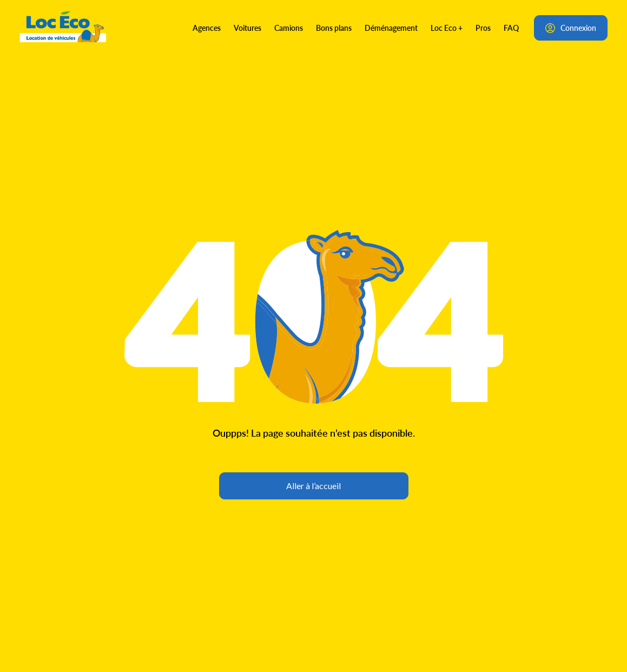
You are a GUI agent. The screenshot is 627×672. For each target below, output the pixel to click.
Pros (483, 28)
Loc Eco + (447, 28)
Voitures (248, 28)
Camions (289, 28)
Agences (207, 28)
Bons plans (334, 28)
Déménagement (391, 28)
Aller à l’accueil (313, 486)
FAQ (511, 28)
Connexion (571, 28)
